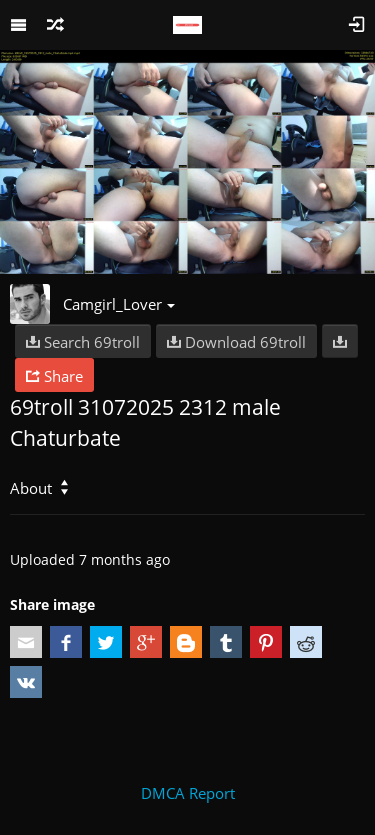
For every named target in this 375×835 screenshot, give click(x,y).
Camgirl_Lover (119, 304)
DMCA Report (188, 793)
